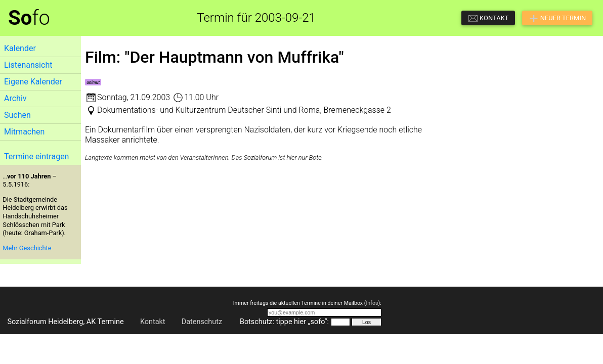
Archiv (15, 98)
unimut (93, 82)
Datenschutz (202, 322)
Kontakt (153, 322)
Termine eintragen (36, 156)
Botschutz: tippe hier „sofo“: (284, 322)
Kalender (20, 48)
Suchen (17, 115)
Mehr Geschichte (27, 248)
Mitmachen (24, 132)
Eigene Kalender (33, 82)
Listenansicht (28, 65)
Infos (372, 303)
